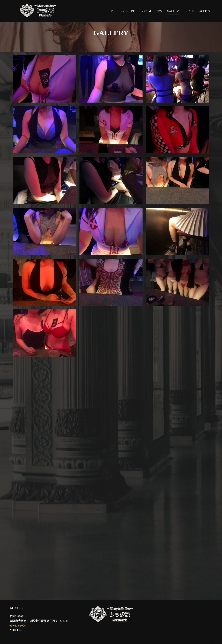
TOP (113, 11)
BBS (159, 11)
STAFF (190, 11)
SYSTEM (145, 11)
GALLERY (174, 11)
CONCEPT (128, 11)
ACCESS (205, 11)
